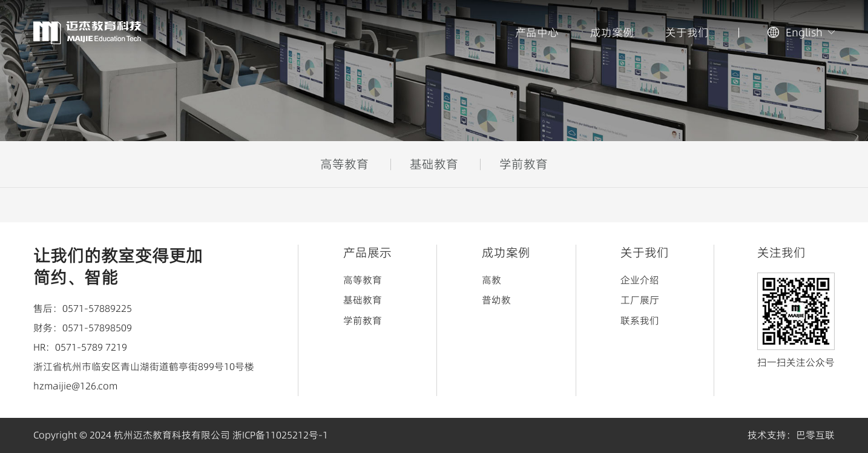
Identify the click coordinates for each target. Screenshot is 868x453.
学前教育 (524, 164)
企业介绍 (640, 280)
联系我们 (640, 320)
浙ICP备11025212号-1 (280, 435)
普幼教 (496, 300)
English (804, 32)
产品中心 (537, 32)
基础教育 (434, 164)
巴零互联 (815, 435)
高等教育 (344, 164)
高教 (492, 280)
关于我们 (687, 32)
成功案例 (612, 32)
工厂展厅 (640, 300)
